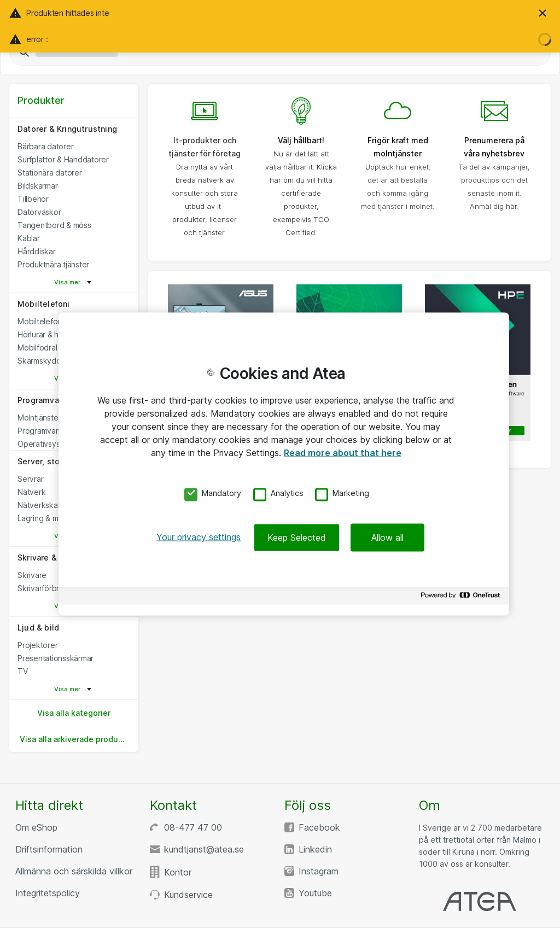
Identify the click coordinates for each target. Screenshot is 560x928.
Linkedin (315, 849)
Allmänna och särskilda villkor (74, 871)
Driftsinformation (49, 849)
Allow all (387, 538)
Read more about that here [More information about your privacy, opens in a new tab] (343, 452)
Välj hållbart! (301, 140)
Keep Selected (297, 538)
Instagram (319, 871)
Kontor (178, 872)
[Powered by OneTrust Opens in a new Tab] (462, 598)
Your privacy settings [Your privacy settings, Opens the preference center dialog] (199, 537)
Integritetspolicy (48, 893)
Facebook (319, 827)
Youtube (315, 893)
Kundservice (188, 895)
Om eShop (36, 827)
